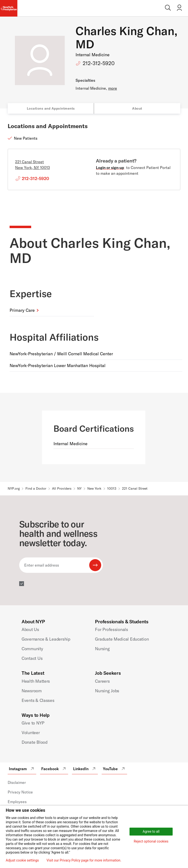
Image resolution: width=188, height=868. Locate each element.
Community (32, 649)
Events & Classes (38, 700)
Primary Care (22, 310)
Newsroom (32, 691)
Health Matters (36, 681)
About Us (30, 629)
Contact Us (32, 658)
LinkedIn (85, 769)
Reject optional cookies (151, 841)
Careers (102, 681)
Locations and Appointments (51, 108)
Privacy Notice (20, 792)
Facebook (54, 769)
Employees (17, 802)
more (113, 88)
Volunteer (31, 733)
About (137, 108)
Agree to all (151, 831)
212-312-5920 (99, 63)
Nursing (102, 649)
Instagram (22, 769)
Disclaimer (17, 782)
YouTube (114, 769)
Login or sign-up (110, 168)
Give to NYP (33, 723)
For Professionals (111, 629)
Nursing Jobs (107, 691)
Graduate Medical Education (122, 639)
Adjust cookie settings (22, 860)
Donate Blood (35, 742)
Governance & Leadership (46, 639)
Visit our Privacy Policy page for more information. (84, 860)
